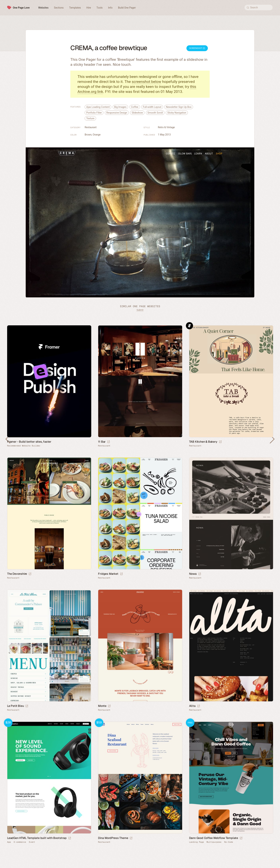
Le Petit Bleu (15, 706)
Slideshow (137, 113)
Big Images (120, 107)
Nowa (193, 574)
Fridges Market (108, 574)
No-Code (229, 842)
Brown (88, 135)
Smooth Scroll (155, 113)
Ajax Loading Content (98, 107)
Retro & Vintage (166, 127)
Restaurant (91, 127)
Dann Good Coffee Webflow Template (214, 838)
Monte (102, 706)
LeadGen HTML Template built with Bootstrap (37, 838)
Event (32, 842)
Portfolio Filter (94, 113)
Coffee (135, 107)
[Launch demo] (70, 838)
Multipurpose (214, 842)
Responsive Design (117, 113)
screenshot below (147, 82)
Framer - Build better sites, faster (29, 442)
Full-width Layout (152, 107)
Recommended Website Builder (24, 446)
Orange (97, 135)
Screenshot (197, 48)
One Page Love (21, 8)
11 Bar (102, 442)
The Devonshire (17, 574)
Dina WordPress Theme (113, 838)
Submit (140, 310)
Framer (189, 326)
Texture (90, 118)
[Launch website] (109, 442)
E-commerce (20, 842)
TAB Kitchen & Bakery (203, 442)
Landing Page (197, 842)
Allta (192, 706)
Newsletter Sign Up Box (179, 107)
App (9, 842)
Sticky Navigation (177, 113)
